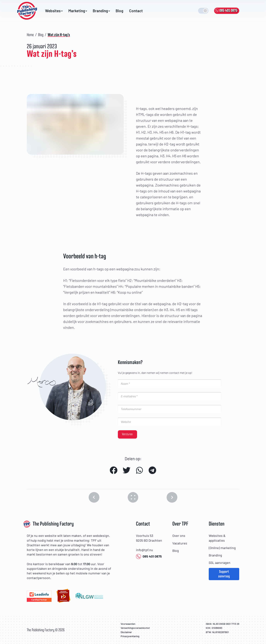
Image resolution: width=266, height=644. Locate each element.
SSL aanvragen (220, 563)
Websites (54, 11)
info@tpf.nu (144, 550)
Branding (101, 11)
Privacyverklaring (130, 636)
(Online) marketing (222, 548)
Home (30, 35)
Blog (119, 11)
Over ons (179, 536)
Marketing (78, 11)
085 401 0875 (149, 557)
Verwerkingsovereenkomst (135, 628)
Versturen (127, 434)
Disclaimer (126, 632)
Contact (136, 11)
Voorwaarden (128, 624)
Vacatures (180, 543)
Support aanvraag (224, 574)
